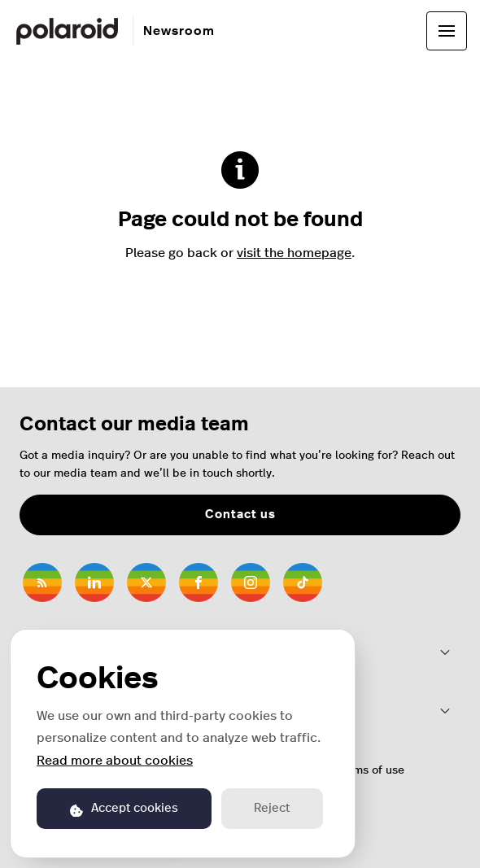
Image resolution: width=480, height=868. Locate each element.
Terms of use (371, 770)
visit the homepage (294, 253)
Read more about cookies (115, 761)
